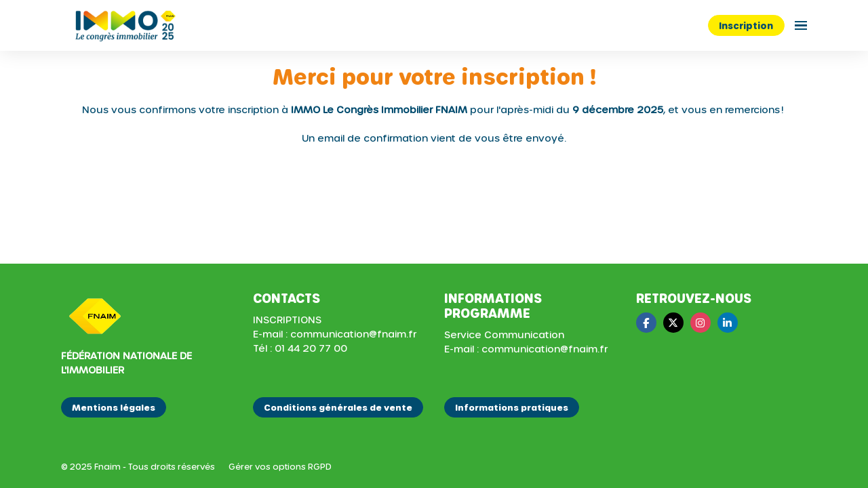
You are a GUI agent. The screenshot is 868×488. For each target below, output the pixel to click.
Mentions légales (114, 407)
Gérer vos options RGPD (280, 466)
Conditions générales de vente (338, 407)
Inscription (746, 25)
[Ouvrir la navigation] (801, 25)
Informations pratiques (512, 407)
